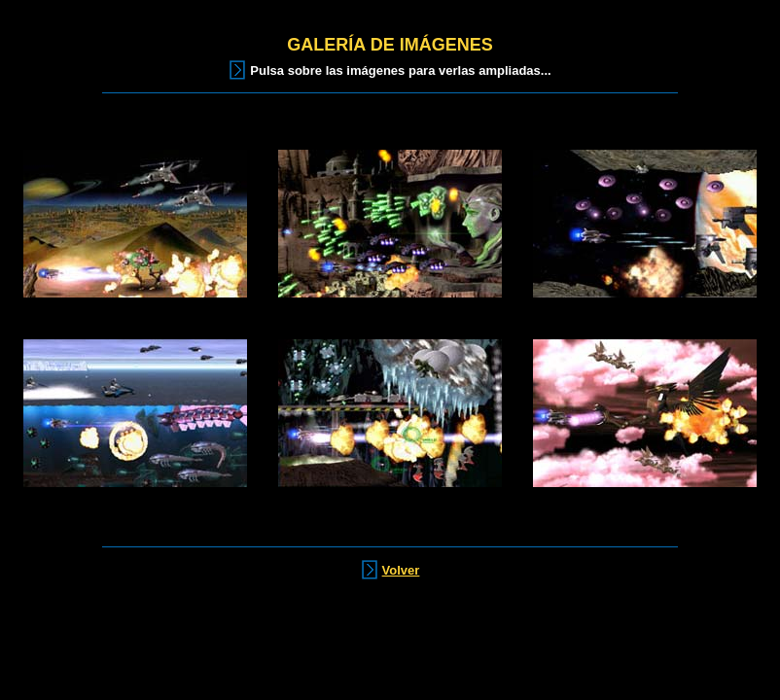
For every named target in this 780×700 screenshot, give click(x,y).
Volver (401, 570)
